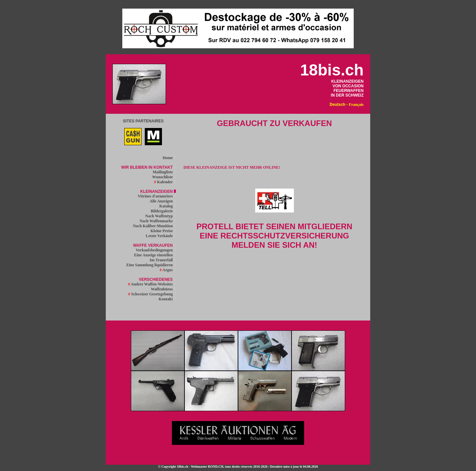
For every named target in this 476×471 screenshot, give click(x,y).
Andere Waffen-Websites (152, 284)
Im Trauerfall (163, 260)
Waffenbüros (163, 289)
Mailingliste (164, 172)
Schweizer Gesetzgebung (152, 294)
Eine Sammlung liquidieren (151, 265)
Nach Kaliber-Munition (154, 226)
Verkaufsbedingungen (156, 250)
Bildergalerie (163, 211)
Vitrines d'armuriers (157, 196)
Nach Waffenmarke (158, 221)
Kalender (165, 182)
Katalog (168, 206)
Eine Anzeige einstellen (155, 255)
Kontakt (167, 299)
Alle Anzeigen (162, 201)
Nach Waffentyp (160, 216)
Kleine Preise (163, 231)
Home (169, 158)
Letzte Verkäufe (161, 236)
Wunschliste (164, 177)
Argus (168, 270)
